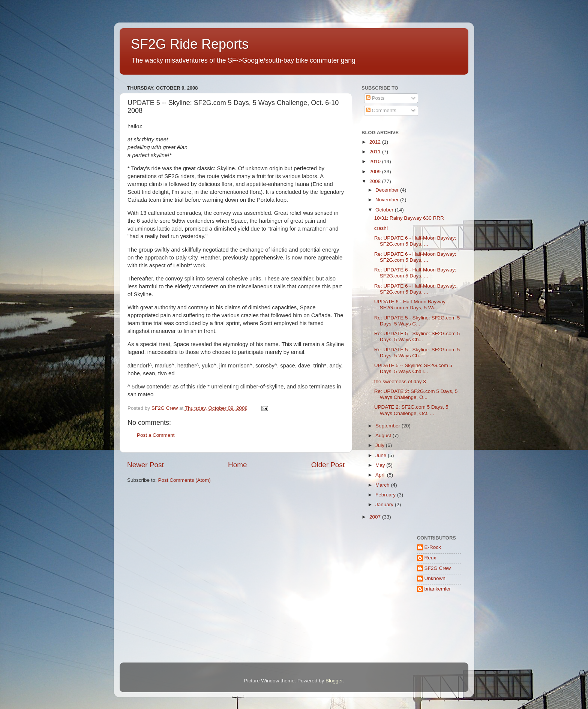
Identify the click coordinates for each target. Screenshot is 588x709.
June (382, 455)
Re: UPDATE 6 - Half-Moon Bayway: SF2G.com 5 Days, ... (415, 241)
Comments (381, 110)
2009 (376, 172)
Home (237, 465)
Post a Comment (156, 435)
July (381, 445)
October (385, 210)
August (384, 435)
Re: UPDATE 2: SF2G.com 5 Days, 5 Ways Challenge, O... (416, 394)
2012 (376, 142)
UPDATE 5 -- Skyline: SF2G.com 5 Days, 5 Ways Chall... (413, 368)
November (388, 200)
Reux (430, 558)
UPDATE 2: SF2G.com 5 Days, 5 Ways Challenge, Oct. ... (411, 410)
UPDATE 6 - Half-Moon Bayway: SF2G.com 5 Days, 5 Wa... (411, 305)
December (388, 190)
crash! (381, 228)
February (386, 495)
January (385, 504)
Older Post (328, 465)
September (388, 426)
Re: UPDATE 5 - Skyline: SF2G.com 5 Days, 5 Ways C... (417, 321)
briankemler (438, 589)
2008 (376, 181)
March (383, 485)
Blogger (334, 681)
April (381, 475)
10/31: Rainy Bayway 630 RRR (409, 218)
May (381, 465)
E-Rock (433, 547)
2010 (376, 161)
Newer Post (145, 465)
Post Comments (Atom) (184, 480)
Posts (375, 98)
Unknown (435, 578)
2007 (376, 517)
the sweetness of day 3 (400, 381)
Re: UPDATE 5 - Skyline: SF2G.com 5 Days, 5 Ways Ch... (417, 337)
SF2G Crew (438, 568)
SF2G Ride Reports (190, 44)
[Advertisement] (385, 630)
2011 (376, 152)
